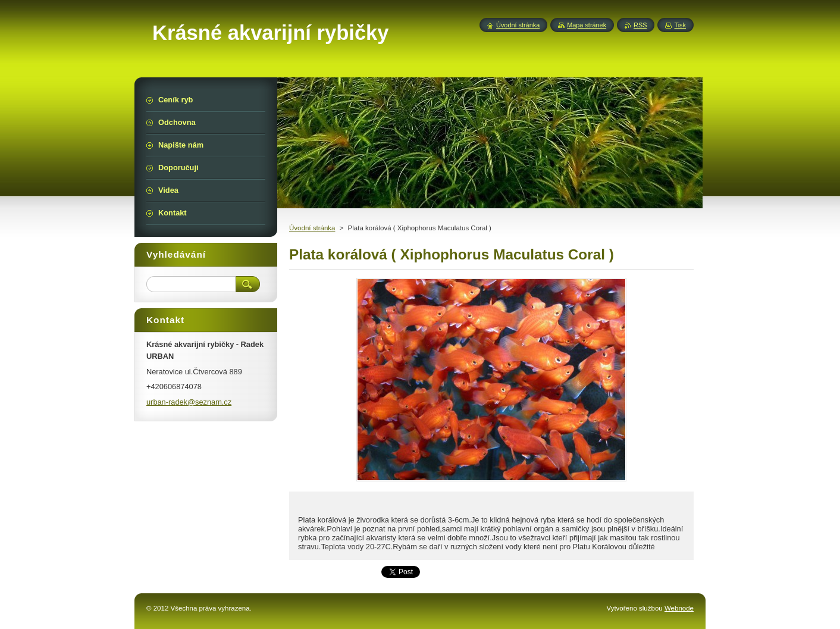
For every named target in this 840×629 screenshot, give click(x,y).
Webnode (679, 608)
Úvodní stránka (312, 228)
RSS (640, 25)
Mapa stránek (587, 25)
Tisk (680, 25)
